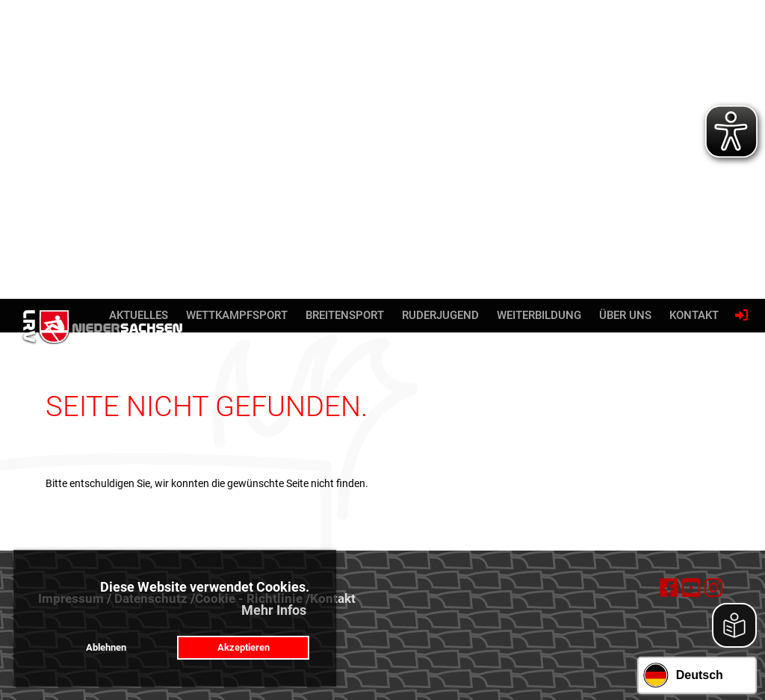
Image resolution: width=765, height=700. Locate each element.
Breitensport (345, 315)
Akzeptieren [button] (244, 647)
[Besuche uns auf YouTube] (691, 588)
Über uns (625, 315)
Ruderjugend (440, 315)
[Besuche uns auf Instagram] (714, 588)
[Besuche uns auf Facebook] (669, 588)
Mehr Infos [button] (274, 610)
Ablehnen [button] (106, 647)
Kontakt (694, 315)
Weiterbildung (539, 315)
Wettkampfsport (237, 315)
